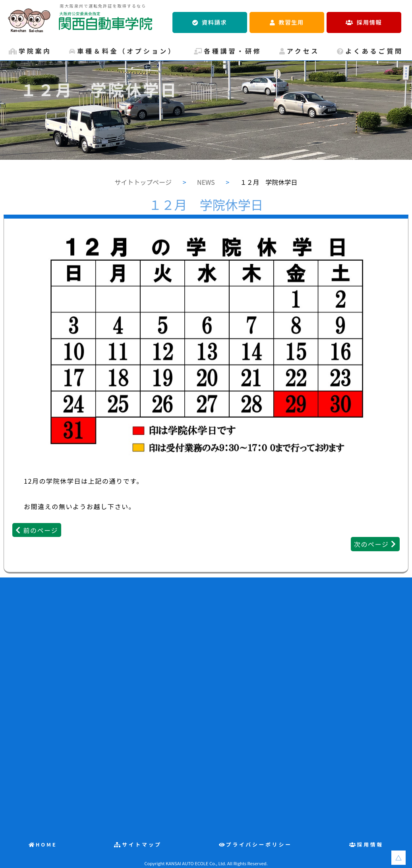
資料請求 (214, 22)
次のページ (371, 544)
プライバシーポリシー (259, 844)
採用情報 (369, 22)
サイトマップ (142, 844)
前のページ (41, 530)
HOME (46, 844)
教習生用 (291, 22)
